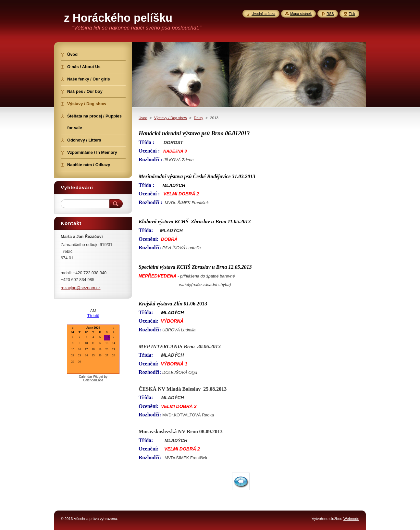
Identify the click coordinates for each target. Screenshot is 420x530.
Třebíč (93, 316)
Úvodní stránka (263, 14)
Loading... (93, 350)
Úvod (143, 118)
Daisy (198, 118)
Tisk (352, 14)
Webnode (351, 519)
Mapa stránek (301, 14)
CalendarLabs (93, 380)
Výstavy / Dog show (171, 118)
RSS (330, 14)
